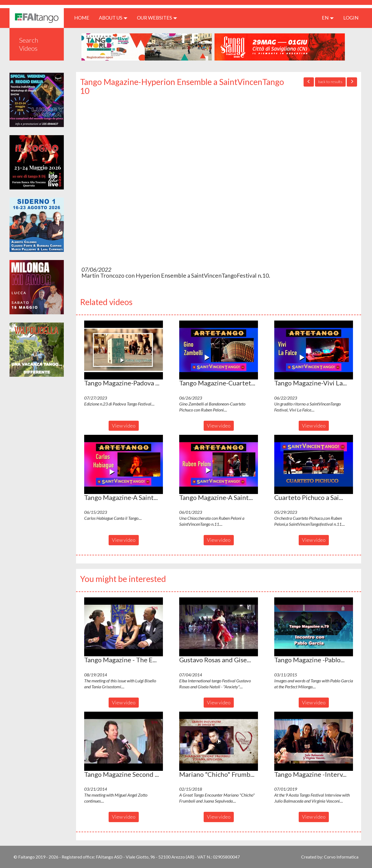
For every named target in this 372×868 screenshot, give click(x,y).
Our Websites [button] (157, 18)
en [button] (328, 18)
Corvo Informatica (341, 857)
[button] (124, 350)
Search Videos (29, 44)
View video (124, 426)
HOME (84, 18)
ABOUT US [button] (113, 18)
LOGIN (351, 18)
